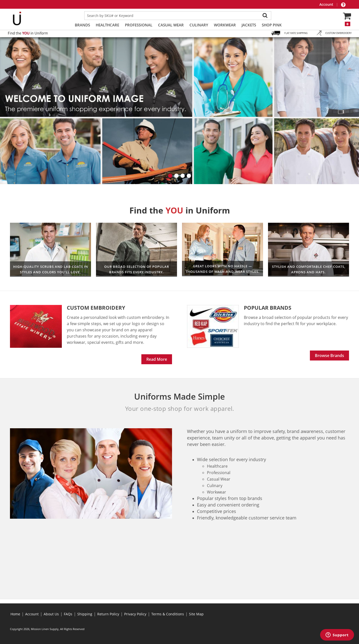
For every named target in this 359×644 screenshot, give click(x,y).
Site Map (196, 614)
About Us (51, 614)
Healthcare (107, 25)
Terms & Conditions (168, 614)
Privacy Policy (135, 614)
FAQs (68, 614)
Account (327, 4)
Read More (157, 359)
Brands (82, 25)
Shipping (85, 614)
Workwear (225, 25)
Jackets (249, 25)
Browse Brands (329, 356)
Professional (139, 25)
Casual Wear (171, 25)
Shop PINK (272, 25)
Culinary (199, 25)
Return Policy (108, 614)
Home (15, 614)
